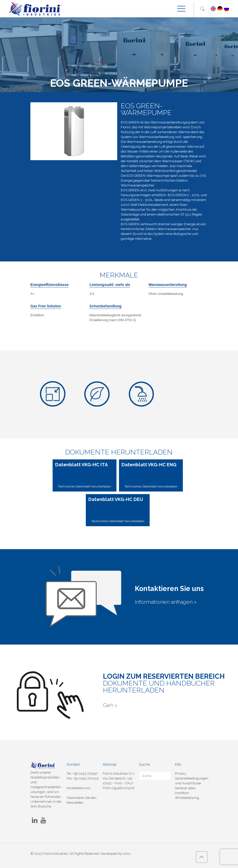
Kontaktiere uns (78, 788)
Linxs (127, 854)
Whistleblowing (187, 798)
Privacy (181, 773)
